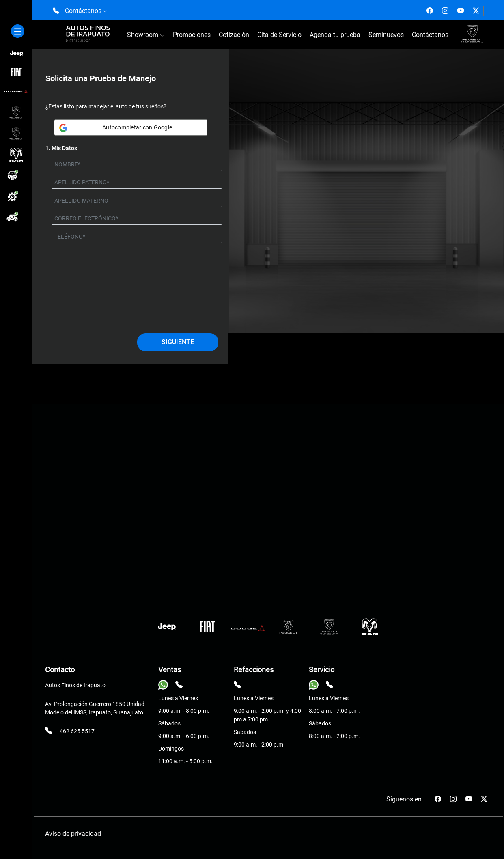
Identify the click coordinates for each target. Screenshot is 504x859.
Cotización (234, 35)
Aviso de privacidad (73, 834)
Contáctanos (430, 35)
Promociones (192, 35)
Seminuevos (386, 35)
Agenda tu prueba (335, 35)
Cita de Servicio (279, 35)
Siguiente (178, 342)
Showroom (146, 35)
